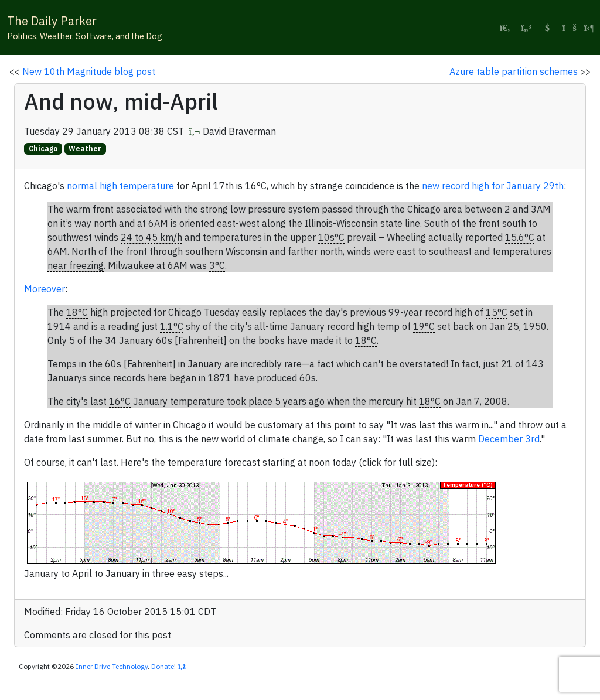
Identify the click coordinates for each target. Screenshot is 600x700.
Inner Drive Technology (112, 666)
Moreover (45, 289)
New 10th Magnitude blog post (89, 71)
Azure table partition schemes (514, 71)
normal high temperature (120, 186)
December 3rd (509, 439)
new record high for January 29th (493, 186)
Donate (163, 666)
